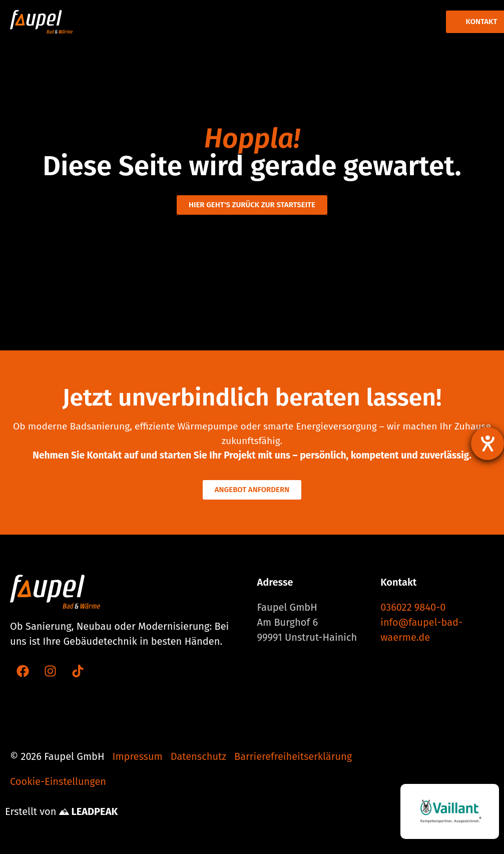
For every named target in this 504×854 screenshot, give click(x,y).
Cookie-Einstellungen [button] (58, 781)
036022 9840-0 (413, 607)
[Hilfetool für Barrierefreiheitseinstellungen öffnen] (487, 444)
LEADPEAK (88, 811)
